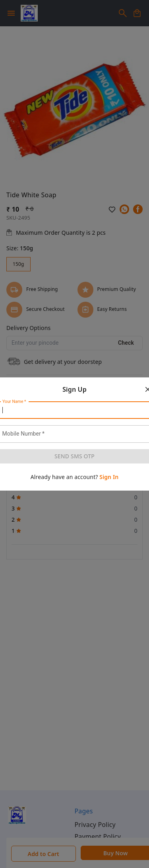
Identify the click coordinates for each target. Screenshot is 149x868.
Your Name (14, 402)
